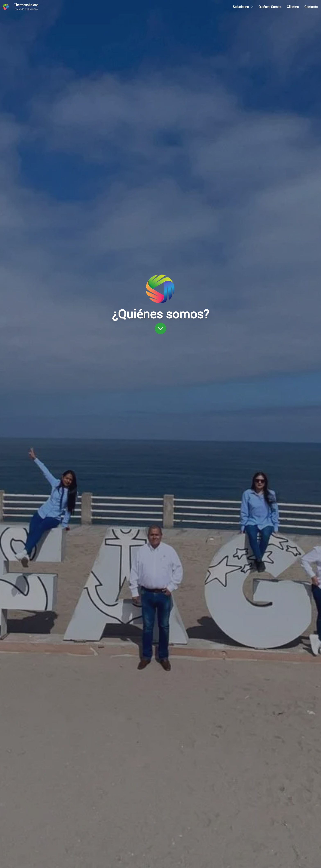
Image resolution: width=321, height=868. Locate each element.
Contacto (311, 7)
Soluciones (243, 7)
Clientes (293, 7)
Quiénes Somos (270, 7)
